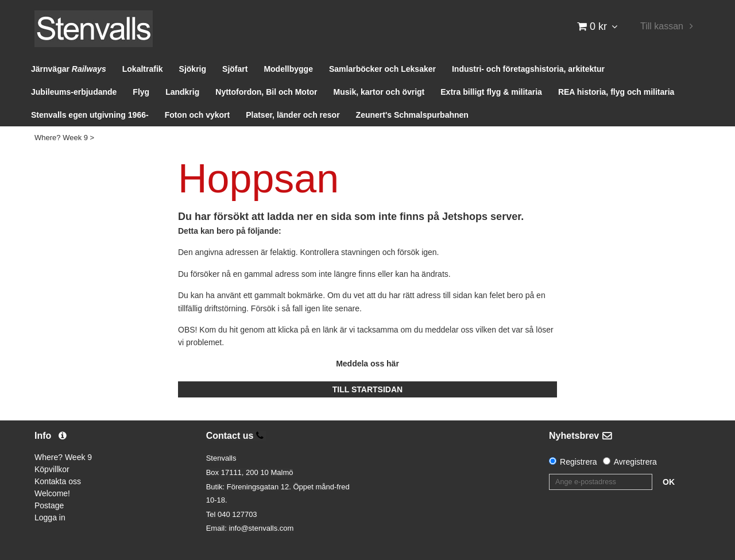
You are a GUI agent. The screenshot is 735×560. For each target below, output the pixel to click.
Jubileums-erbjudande (74, 92)
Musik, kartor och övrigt (379, 92)
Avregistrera (635, 462)
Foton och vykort (198, 115)
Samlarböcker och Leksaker (382, 69)
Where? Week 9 (61, 138)
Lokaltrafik (143, 69)
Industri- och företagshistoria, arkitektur (528, 69)
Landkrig (182, 92)
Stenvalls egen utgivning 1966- (90, 115)
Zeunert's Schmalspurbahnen (412, 115)
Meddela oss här (367, 364)
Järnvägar (69, 69)
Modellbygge (288, 69)
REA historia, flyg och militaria (616, 92)
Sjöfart (235, 69)
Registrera (579, 462)
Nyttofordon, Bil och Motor (266, 92)
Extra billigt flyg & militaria (491, 92)
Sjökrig (193, 69)
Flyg (141, 92)
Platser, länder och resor (293, 115)
